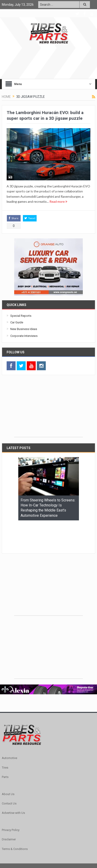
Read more (58, 201)
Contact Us (9, 775)
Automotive (9, 730)
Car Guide (17, 322)
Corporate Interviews (24, 336)
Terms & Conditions (15, 821)
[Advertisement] (48, 408)
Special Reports (21, 316)
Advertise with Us (13, 785)
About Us (8, 766)
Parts (5, 749)
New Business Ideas (24, 329)
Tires (5, 739)
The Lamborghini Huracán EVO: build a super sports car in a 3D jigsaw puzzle (45, 115)
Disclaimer (9, 811)
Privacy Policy (11, 802)
